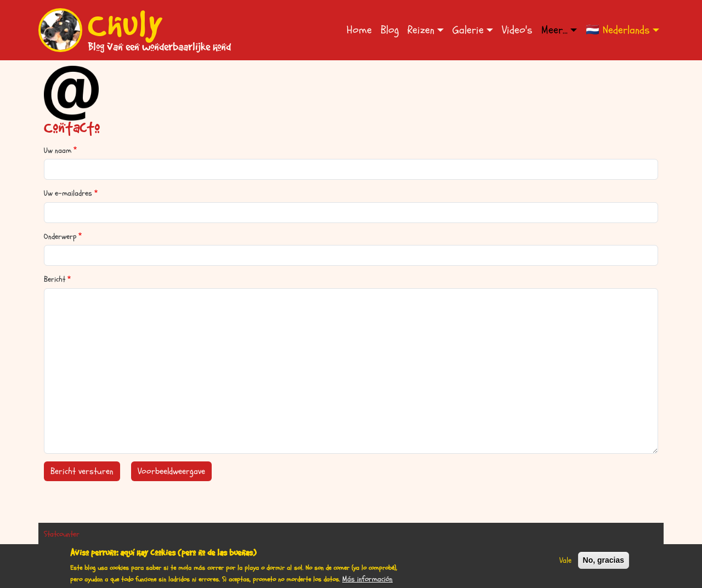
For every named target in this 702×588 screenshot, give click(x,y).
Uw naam (58, 150)
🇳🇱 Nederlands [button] (618, 30)
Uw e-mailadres (68, 193)
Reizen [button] (421, 30)
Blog (390, 30)
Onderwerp (60, 236)
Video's (517, 30)
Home (359, 30)
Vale (565, 564)
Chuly (126, 24)
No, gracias (604, 564)
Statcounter (62, 534)
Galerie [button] (468, 30)
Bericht (55, 279)
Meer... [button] (554, 30)
